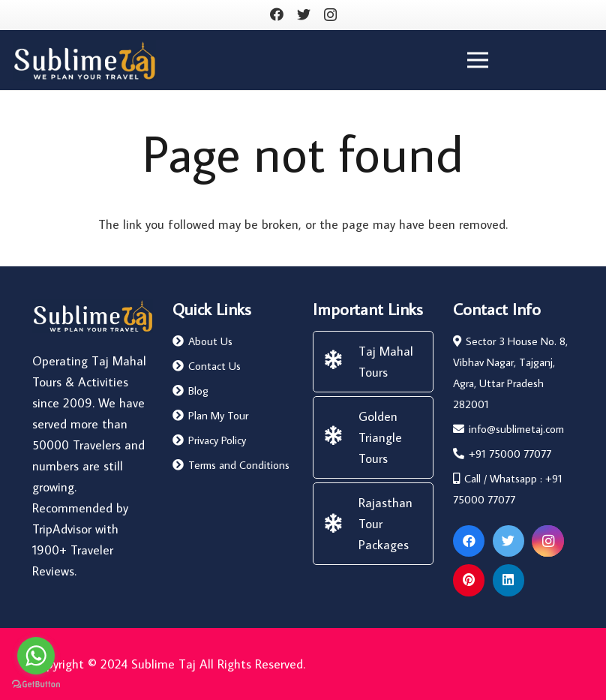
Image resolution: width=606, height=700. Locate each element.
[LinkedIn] (509, 580)
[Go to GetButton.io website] (36, 685)
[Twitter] (304, 14)
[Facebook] (277, 14)
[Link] (84, 60)
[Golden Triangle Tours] (340, 437)
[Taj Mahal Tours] (340, 362)
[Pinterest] (469, 580)
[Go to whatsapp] (36, 656)
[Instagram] (330, 15)
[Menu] (478, 60)
